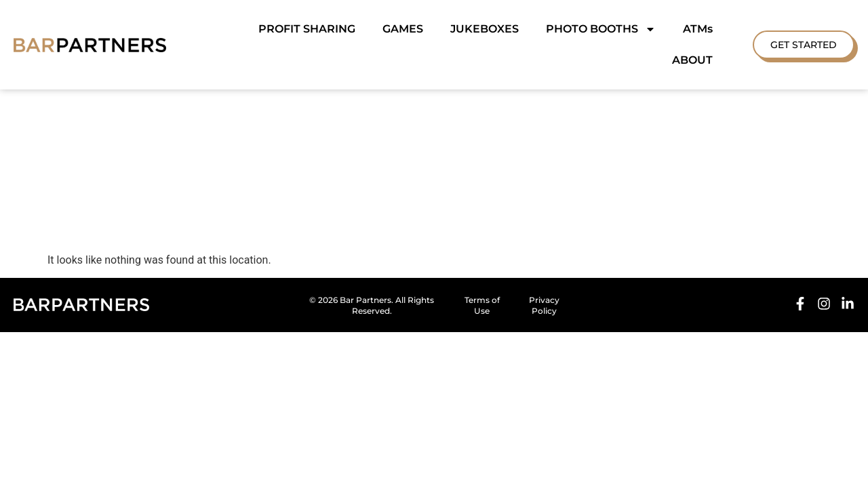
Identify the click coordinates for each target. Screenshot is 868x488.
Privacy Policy (544, 274)
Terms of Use (482, 274)
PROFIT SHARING (307, 29)
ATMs (698, 29)
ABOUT (692, 60)
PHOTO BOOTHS (601, 29)
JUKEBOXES (485, 29)
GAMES (403, 29)
